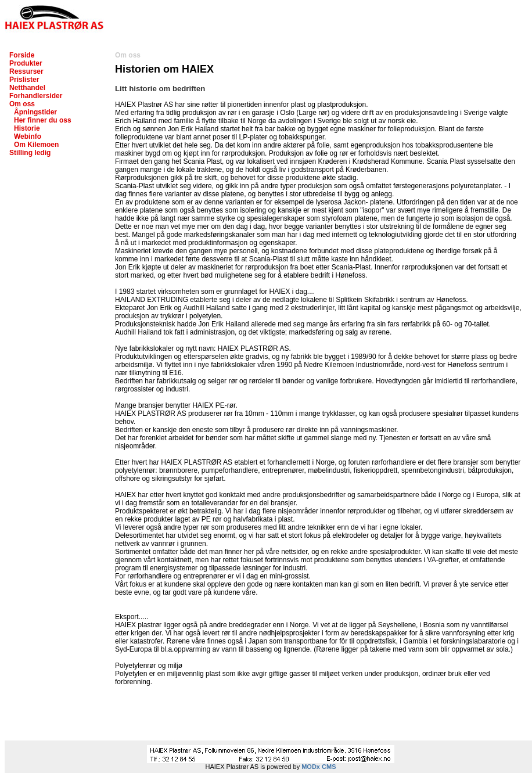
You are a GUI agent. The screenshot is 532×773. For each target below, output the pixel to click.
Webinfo (28, 136)
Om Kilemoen (36, 145)
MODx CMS (319, 767)
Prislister (24, 80)
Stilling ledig (30, 153)
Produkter (26, 63)
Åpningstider (35, 112)
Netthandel (27, 88)
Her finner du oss (43, 120)
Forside (22, 55)
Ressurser (26, 71)
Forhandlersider (36, 96)
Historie (27, 128)
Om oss (22, 104)
